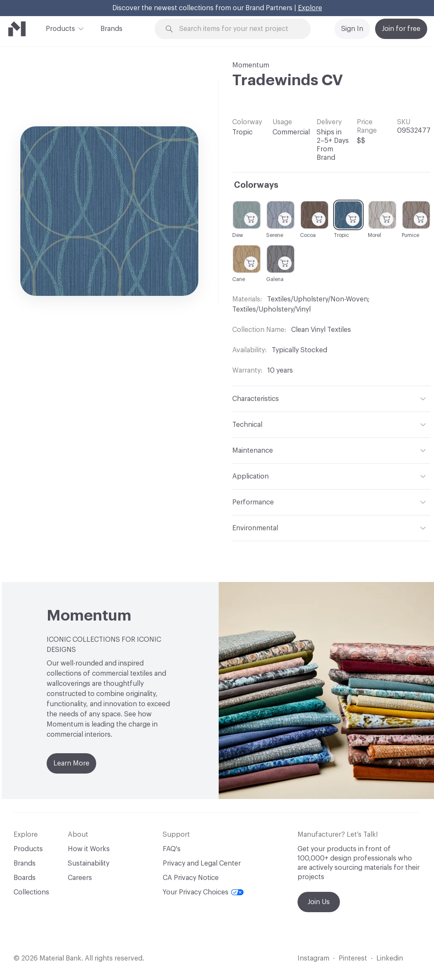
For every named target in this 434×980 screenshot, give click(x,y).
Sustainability (89, 863)
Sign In (352, 29)
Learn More (71, 763)
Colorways (256, 185)
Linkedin (390, 958)
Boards (25, 878)
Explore (310, 8)
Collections (31, 892)
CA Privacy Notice (191, 878)
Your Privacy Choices (203, 892)
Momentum (251, 65)
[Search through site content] (238, 29)
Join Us (319, 902)
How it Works (89, 849)
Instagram (313, 958)
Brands (111, 29)
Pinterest (353, 958)
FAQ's (172, 849)
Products (60, 28)
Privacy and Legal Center (202, 863)
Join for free (401, 29)
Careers (80, 878)
